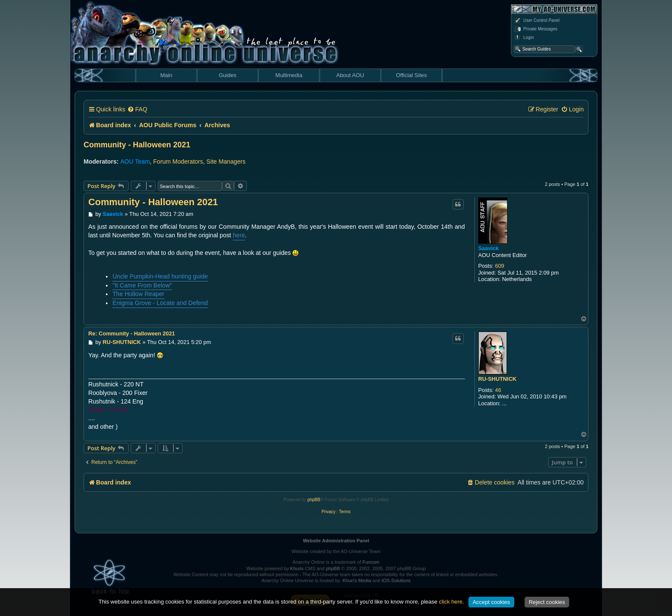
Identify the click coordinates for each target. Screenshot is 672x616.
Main (166, 75)
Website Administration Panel (336, 541)
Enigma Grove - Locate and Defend (160, 303)
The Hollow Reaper (138, 294)
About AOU (350, 75)
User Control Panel (537, 21)
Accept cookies (491, 602)
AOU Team (135, 161)
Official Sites (411, 75)
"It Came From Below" (142, 285)
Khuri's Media (357, 580)
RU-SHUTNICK (497, 379)
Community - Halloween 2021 (137, 145)
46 (498, 390)
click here (451, 602)
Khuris (297, 568)
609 (499, 266)
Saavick (489, 248)
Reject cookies (547, 602)
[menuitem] (137, 109)
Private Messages (535, 29)
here (239, 235)
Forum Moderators (178, 161)
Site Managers (226, 161)
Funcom (371, 562)
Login (524, 38)
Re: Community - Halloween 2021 (132, 333)
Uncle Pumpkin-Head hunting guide (160, 276)
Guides (227, 75)
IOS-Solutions (396, 580)
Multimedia (289, 75)
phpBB (314, 500)
